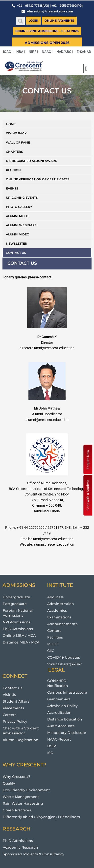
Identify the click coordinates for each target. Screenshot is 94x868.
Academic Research (20, 847)
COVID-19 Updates (64, 657)
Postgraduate (15, 604)
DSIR (52, 746)
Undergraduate (16, 597)
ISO (50, 753)
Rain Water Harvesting (23, 803)
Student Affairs (16, 701)
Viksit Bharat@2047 (64, 664)
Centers (54, 631)
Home (11, 124)
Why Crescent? (16, 777)
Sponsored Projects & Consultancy (34, 854)
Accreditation (59, 713)
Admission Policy (62, 706)
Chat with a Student (88, 495)
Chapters (14, 152)
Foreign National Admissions (18, 613)
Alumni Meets (18, 216)
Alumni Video (18, 234)
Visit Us (9, 695)
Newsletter (17, 244)
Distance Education (65, 719)
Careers (10, 715)
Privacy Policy (15, 721)
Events (12, 188)
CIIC (51, 651)
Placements (13, 708)
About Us (55, 597)
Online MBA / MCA (19, 636)
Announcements (62, 624)
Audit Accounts (61, 726)
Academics (57, 610)
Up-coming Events (22, 198)
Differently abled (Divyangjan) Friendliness (41, 817)
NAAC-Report (59, 739)
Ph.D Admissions (18, 629)
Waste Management (21, 797)
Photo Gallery (19, 207)
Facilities (55, 637)
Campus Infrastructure (67, 692)
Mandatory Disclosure (67, 733)
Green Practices (17, 810)
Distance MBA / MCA (21, 642)
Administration (61, 604)
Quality (9, 783)
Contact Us (12, 688)
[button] (20, 21)
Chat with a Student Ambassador (21, 731)
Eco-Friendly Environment (26, 790)
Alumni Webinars (21, 225)
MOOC (53, 644)
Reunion (13, 170)
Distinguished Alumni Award (32, 161)
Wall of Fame (18, 142)
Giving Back (16, 133)
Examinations (59, 617)
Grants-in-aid (59, 699)
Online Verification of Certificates (38, 179)
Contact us (16, 253)
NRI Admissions (17, 622)
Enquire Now (88, 460)
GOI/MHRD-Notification (58, 683)
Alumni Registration (21, 740)
